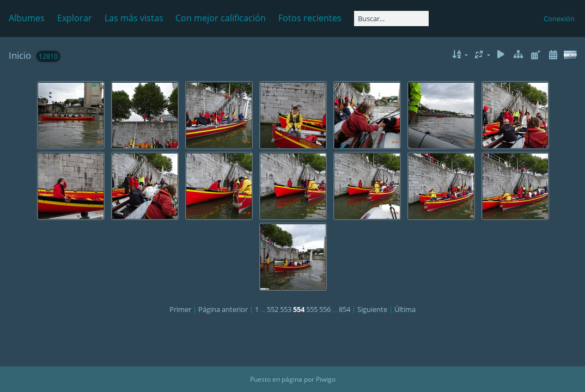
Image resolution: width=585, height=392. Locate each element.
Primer (180, 309)
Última (405, 309)
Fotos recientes (310, 18)
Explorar (75, 18)
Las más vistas (134, 18)
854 (345, 309)
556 (325, 309)
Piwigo (326, 379)
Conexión (559, 19)
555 (312, 309)
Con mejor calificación (221, 18)
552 (273, 309)
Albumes (27, 18)
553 (286, 309)
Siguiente (372, 309)
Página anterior (223, 309)
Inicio (20, 55)
